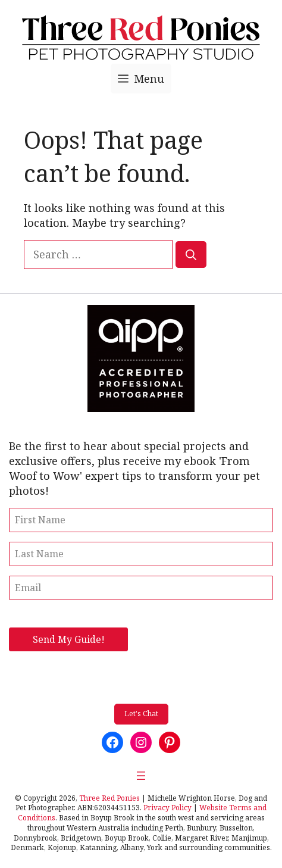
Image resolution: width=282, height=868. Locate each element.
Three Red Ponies (109, 798)
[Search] (191, 255)
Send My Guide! (69, 639)
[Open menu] (141, 776)
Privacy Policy (167, 808)
